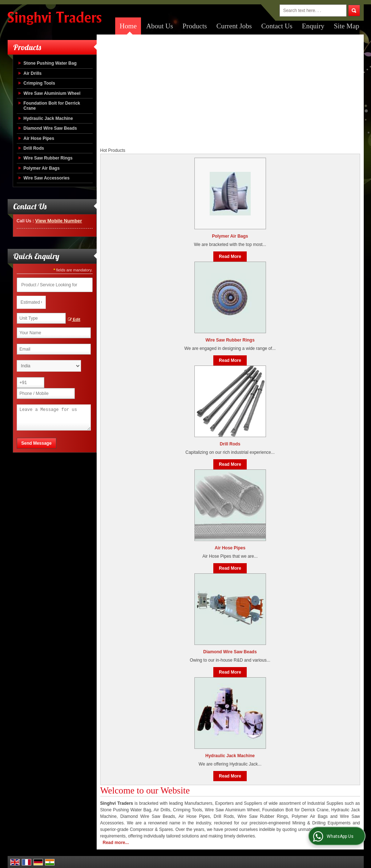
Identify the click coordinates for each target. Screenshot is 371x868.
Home (128, 26)
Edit (74, 320)
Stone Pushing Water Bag (50, 63)
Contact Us (277, 26)
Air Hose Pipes (39, 138)
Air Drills (33, 73)
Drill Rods (34, 148)
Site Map (347, 26)
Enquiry (313, 26)
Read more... (116, 843)
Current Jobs (234, 26)
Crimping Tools (39, 83)
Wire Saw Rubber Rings (48, 158)
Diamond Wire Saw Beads (50, 128)
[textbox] (41, 318)
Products (195, 26)
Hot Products (113, 150)
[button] (59, 221)
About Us (160, 26)
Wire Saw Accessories (47, 178)
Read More (230, 257)
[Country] (49, 366)
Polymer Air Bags (42, 168)
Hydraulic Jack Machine (48, 118)
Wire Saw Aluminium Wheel (52, 93)
